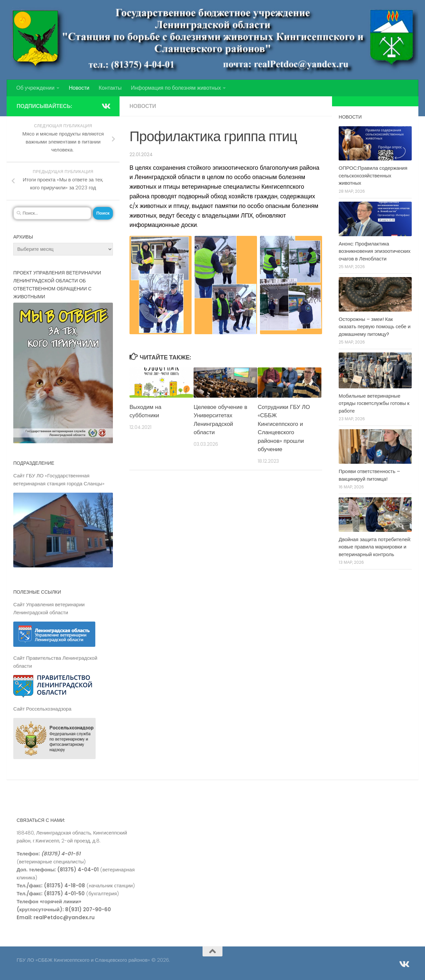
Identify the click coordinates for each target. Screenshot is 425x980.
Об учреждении (35, 88)
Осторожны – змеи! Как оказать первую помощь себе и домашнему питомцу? (375, 327)
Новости (79, 88)
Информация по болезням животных (176, 88)
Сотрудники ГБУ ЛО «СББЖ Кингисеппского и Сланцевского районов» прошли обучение (284, 428)
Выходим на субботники (145, 411)
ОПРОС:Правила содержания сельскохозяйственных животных (373, 175)
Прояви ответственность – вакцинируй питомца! (369, 475)
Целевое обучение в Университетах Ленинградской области (220, 420)
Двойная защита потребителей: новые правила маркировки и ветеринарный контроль (375, 547)
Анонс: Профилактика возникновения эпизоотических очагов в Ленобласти (375, 251)
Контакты (110, 88)
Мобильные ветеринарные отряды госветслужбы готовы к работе (374, 403)
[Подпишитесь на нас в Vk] (106, 106)
